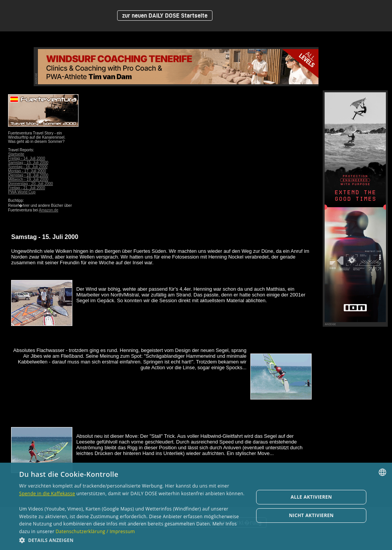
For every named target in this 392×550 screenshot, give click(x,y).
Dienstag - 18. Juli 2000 (28, 175)
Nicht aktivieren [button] (311, 515)
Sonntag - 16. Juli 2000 (28, 167)
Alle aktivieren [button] (311, 497)
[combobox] (382, 472)
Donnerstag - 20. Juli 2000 (30, 184)
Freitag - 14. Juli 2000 (27, 158)
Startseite (16, 154)
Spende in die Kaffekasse (47, 494)
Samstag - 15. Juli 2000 (28, 163)
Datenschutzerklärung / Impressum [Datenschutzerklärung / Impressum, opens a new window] (95, 531)
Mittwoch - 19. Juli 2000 (28, 179)
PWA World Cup (22, 192)
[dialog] (196, 506)
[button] (133, 540)
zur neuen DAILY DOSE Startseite (165, 16)
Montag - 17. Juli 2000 (27, 171)
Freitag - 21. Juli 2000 (27, 188)
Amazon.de (49, 210)
